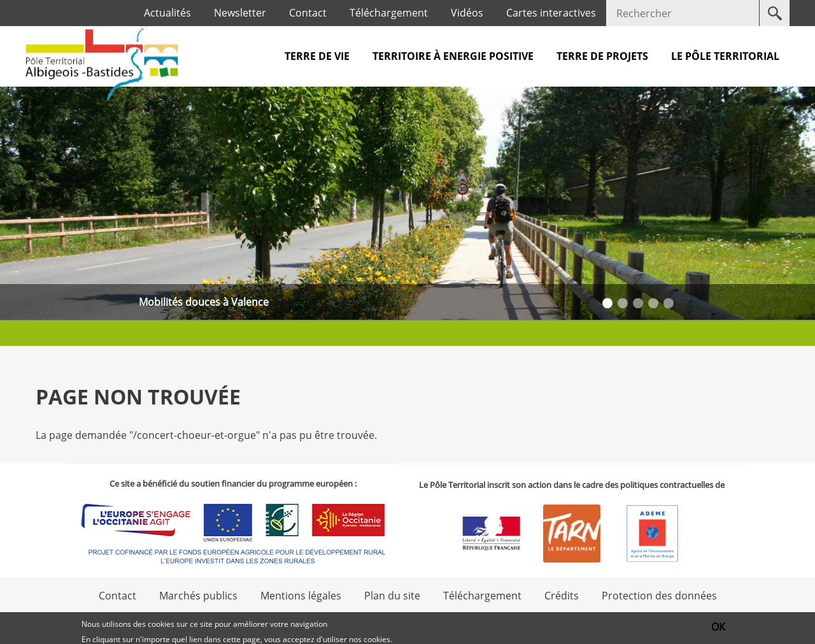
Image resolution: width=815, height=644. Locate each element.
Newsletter (240, 13)
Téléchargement (389, 13)
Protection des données (659, 596)
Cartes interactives (551, 13)
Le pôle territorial (725, 56)
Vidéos (467, 13)
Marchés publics (198, 596)
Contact (308, 13)
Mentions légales (301, 596)
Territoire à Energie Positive (453, 56)
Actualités (167, 13)
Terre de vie (317, 56)
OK (718, 627)
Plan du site (392, 596)
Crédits (562, 596)
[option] (407, 204)
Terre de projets (602, 56)
